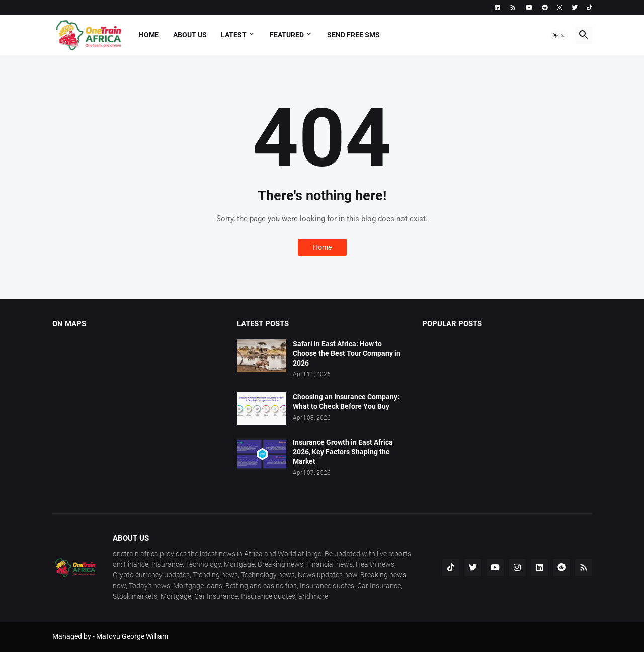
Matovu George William (132, 636)
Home (149, 35)
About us (190, 35)
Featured (287, 35)
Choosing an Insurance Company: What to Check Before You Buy (346, 402)
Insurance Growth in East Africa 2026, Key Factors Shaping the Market (343, 452)
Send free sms (353, 35)
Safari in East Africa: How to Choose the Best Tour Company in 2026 (347, 353)
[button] (559, 35)
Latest (234, 35)
